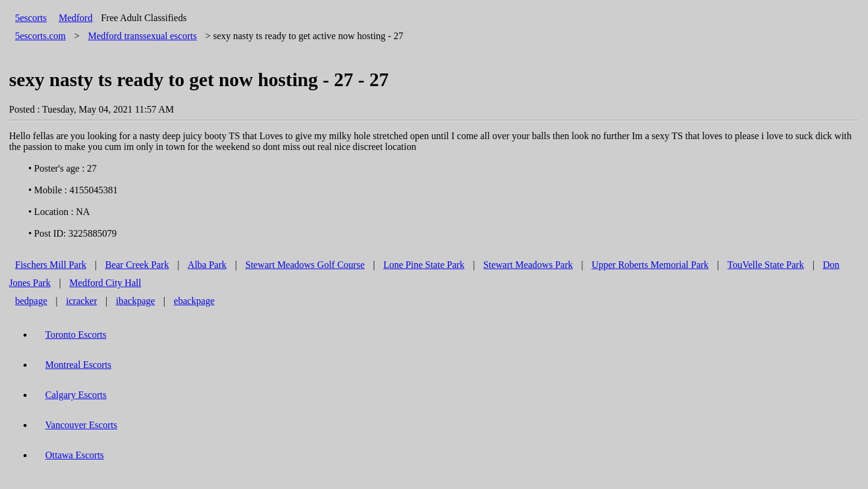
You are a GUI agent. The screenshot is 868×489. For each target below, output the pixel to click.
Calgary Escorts (76, 395)
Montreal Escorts (78, 365)
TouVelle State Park (766, 265)
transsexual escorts (142, 36)
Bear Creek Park (137, 265)
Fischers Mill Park (51, 265)
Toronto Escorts (76, 335)
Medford (75, 18)
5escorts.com (40, 36)
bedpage (31, 301)
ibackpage (135, 301)
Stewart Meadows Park (528, 265)
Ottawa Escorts (74, 455)
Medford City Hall (105, 283)
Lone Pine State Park (424, 265)
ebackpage (194, 301)
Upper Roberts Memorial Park (650, 265)
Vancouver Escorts (81, 425)
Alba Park (207, 265)
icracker (82, 301)
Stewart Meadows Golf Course (305, 265)
